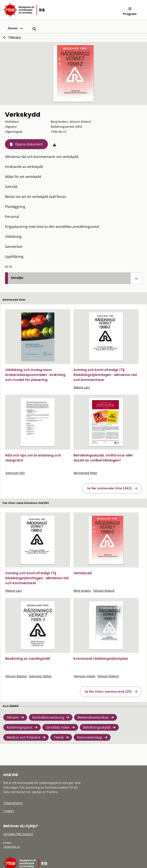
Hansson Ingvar (85, 676)
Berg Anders (82, 591)
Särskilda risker (58, 727)
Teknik (59, 737)
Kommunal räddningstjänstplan (101, 659)
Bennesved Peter (86, 473)
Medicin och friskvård (23, 737)
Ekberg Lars (82, 387)
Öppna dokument (29, 144)
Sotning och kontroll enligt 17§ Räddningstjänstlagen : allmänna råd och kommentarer (105, 375)
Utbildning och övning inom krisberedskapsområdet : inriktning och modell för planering (35, 375)
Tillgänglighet (13, 803)
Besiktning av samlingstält (28, 659)
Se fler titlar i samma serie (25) (108, 692)
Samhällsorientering (48, 717)
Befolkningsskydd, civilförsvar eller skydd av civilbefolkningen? (103, 458)
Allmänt (13, 717)
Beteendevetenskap (93, 717)
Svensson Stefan (40, 676)
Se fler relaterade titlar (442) (109, 488)
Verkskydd (83, 573)
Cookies (9, 811)
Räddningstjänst (20, 727)
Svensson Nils (15, 473)
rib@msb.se (12, 847)
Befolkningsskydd (97, 727)
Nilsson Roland (104, 591)
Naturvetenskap (90, 737)
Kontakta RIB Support (18, 834)
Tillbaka (15, 38)
